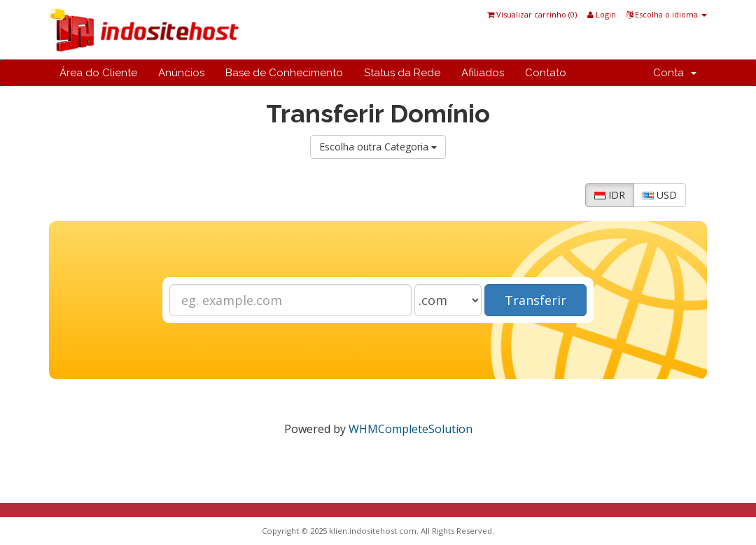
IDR (610, 195)
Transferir (535, 300)
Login (602, 14)
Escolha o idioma (667, 14)
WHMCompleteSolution (411, 429)
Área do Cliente (98, 73)
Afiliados (483, 73)
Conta (675, 73)
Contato (546, 73)
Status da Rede (402, 73)
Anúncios (181, 73)
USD (660, 195)
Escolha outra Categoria (378, 147)
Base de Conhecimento (284, 73)
